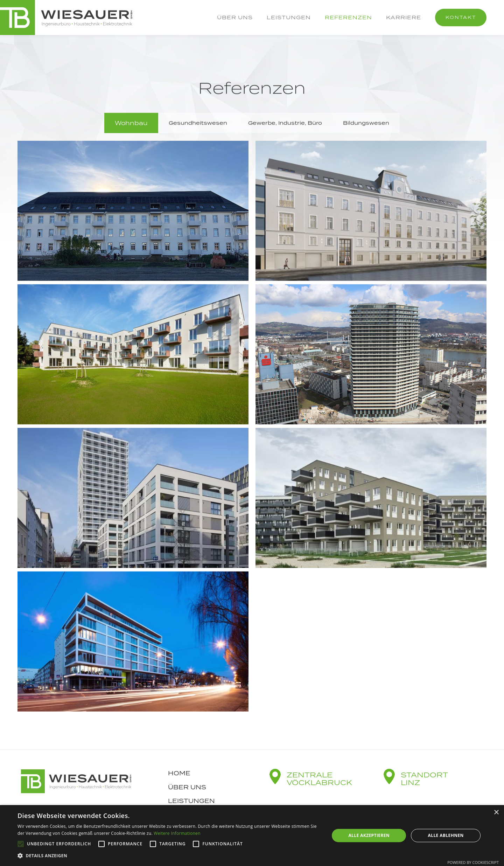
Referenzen (348, 17)
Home (179, 773)
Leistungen (289, 17)
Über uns (235, 17)
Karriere (404, 17)
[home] (66, 18)
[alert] (252, 836)
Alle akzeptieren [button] (369, 835)
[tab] (131, 123)
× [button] (496, 813)
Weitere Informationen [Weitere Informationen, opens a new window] (177, 833)
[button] (169, 856)
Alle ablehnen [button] (446, 835)
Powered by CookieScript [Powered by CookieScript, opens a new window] (473, 862)
